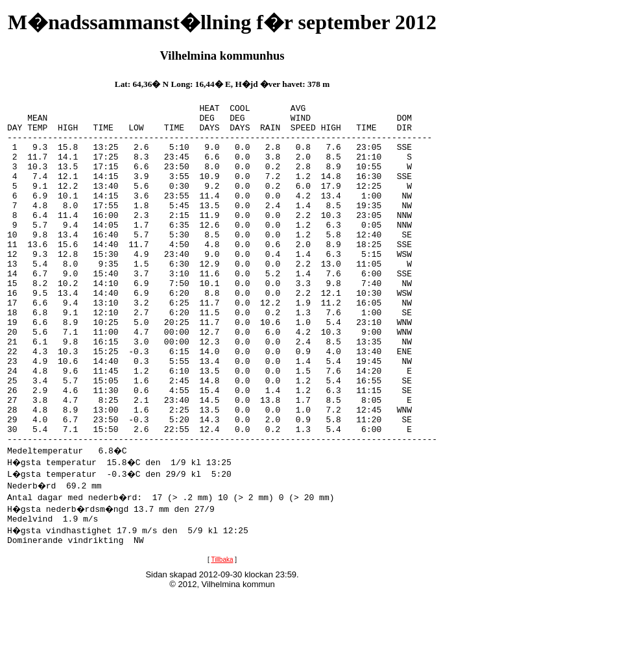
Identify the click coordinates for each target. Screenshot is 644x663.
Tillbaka (222, 632)
